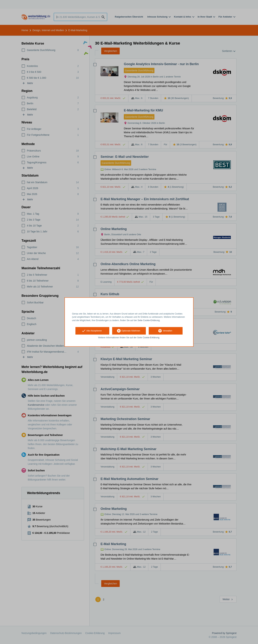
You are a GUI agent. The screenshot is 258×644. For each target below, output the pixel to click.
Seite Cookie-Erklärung (149, 320)
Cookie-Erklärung (151, 338)
